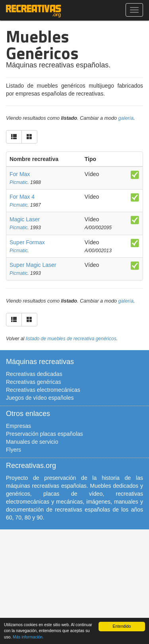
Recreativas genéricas (34, 382)
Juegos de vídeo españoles (40, 398)
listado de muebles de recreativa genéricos (71, 339)
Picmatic (18, 182)
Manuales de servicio (32, 442)
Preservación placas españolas (45, 434)
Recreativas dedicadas (34, 374)
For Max (20, 174)
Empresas (18, 426)
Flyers (14, 450)
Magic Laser (25, 219)
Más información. (28, 637)
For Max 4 (22, 197)
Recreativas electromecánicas (43, 390)
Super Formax (27, 242)
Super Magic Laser (33, 265)
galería (126, 118)
